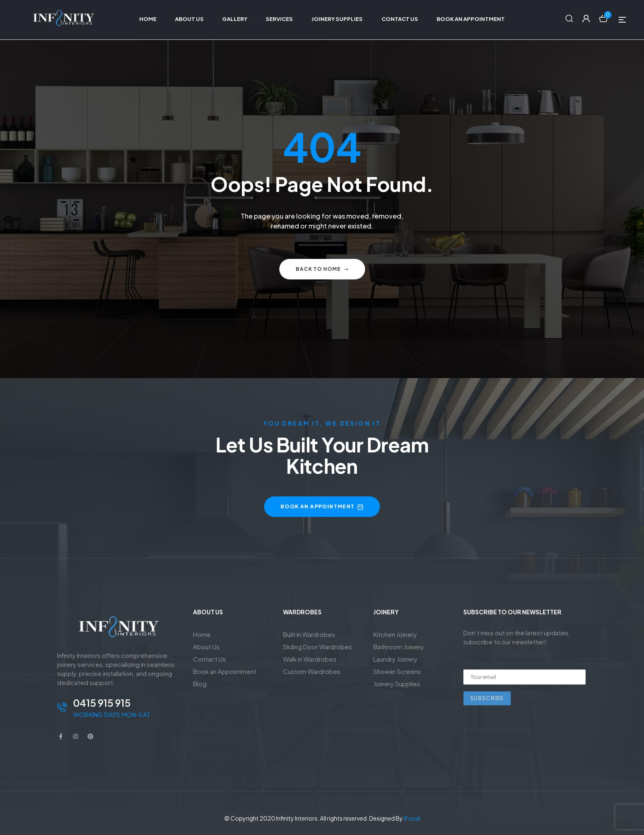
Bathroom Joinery (399, 647)
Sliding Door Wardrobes (317, 647)
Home (202, 634)
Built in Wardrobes (309, 634)
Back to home (322, 269)
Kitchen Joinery (395, 634)
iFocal (412, 818)
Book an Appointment (225, 671)
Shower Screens (397, 671)
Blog (200, 684)
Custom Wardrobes (312, 671)
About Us (206, 647)
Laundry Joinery (395, 659)
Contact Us (209, 659)
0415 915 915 (102, 703)
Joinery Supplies (397, 684)
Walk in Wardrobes (310, 659)
